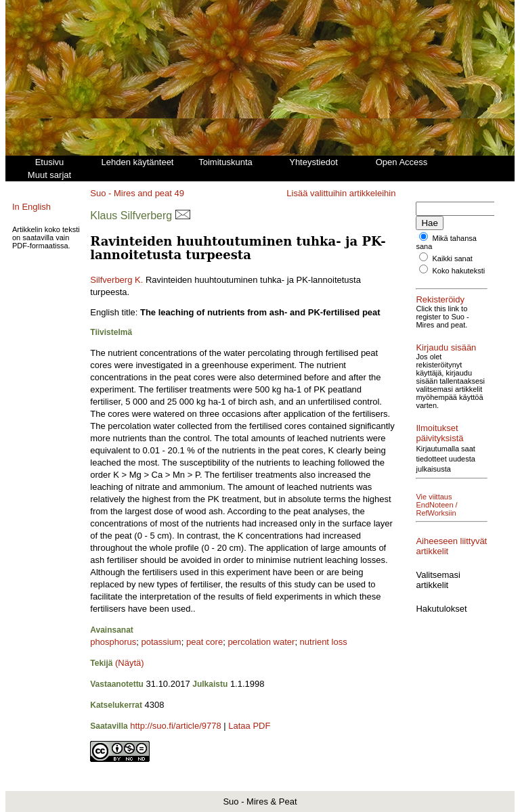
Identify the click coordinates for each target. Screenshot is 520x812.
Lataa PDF (249, 726)
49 (179, 193)
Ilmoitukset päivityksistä (439, 433)
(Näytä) (130, 663)
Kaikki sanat (453, 258)
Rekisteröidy (440, 299)
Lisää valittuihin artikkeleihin (341, 193)
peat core (204, 642)
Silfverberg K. (116, 280)
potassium (161, 642)
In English (31, 207)
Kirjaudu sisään (446, 347)
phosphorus (113, 642)
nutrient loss (324, 642)
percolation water (261, 642)
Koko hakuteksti (459, 271)
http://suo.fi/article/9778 (175, 726)
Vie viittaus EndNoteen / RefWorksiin (436, 505)
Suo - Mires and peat (131, 193)
